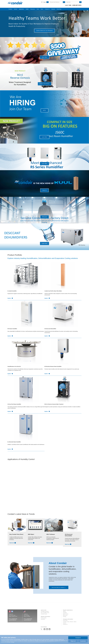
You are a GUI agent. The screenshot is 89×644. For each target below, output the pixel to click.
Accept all (78, 638)
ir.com (15, 620)
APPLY (44, 110)
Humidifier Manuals (45, 611)
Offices (64, 611)
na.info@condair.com (27, 620)
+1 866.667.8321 (14, 619)
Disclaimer (43, 619)
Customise (83, 641)
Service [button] (16, 9)
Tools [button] (38, 9)
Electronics (65, 615)
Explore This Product (44, 84)
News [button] (42, 9)
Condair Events (44, 614)
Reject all (73, 641)
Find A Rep (59, 9)
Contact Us (65, 624)
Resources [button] (33, 9)
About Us (45, 190)
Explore (10, 298)
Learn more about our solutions (58, 587)
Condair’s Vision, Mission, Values (70, 622)
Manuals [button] (53, 9)
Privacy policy (44, 618)
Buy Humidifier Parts (45, 613)
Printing (64, 617)
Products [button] (10, 9)
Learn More (45, 57)
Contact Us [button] (47, 9)
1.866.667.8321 (77, 5)
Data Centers (66, 614)
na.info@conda (12, 620)
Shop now (44, 217)
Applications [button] (21, 9)
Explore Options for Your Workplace (44, 31)
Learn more (45, 243)
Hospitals (65, 613)
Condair (15, 3)
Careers (65, 623)
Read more (13, 543)
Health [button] (27, 9)
